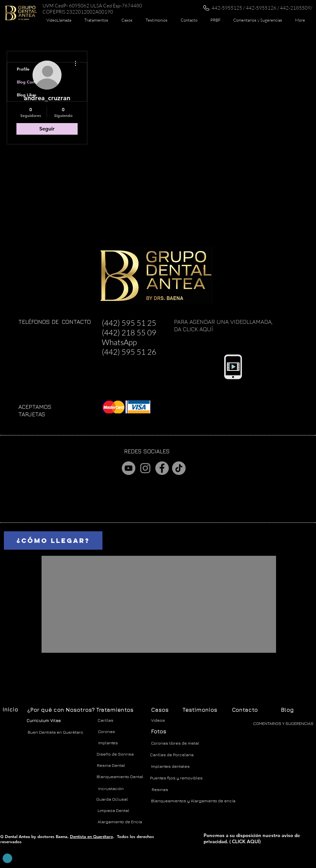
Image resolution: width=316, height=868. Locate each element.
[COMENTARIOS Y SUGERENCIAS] (283, 723)
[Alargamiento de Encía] (120, 822)
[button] (96, 20)
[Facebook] (162, 468)
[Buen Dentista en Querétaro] (55, 732)
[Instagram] (145, 468)
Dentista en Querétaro (91, 836)
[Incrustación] (111, 788)
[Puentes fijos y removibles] (177, 778)
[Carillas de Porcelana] (172, 755)
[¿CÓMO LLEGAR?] (53, 540)
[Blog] (287, 710)
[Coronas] (107, 732)
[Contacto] (245, 710)
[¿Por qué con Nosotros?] (61, 710)
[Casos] (160, 710)
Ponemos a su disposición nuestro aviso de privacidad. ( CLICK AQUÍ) (252, 838)
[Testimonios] (200, 710)
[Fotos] (159, 732)
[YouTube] (129, 468)
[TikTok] (179, 468)
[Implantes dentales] (170, 766)
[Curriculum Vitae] (44, 721)
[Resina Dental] (111, 765)
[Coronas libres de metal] (175, 743)
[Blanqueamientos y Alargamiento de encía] (193, 801)
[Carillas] (106, 720)
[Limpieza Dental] (114, 810)
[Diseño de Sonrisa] (115, 754)
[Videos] (158, 720)
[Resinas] (160, 789)
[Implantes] (108, 743)
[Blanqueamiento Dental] (120, 777)
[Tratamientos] (115, 710)
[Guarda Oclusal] (112, 799)
